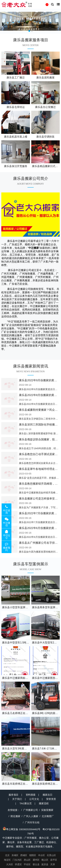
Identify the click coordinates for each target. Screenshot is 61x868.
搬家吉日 (47, 795)
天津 (53, 864)
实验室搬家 (47, 810)
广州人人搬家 (31, 816)
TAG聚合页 (26, 803)
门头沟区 (17, 860)
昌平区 (54, 860)
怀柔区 (18, 864)
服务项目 (14, 795)
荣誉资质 (51, 799)
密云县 (36, 864)
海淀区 (7, 860)
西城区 (24, 855)
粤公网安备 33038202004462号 (22, 829)
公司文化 (34, 799)
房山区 (27, 860)
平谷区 (27, 864)
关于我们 (17, 799)
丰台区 (41, 855)
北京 (7, 855)
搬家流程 (44, 803)
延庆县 (45, 864)
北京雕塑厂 (48, 816)
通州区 (36, 860)
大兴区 (10, 864)
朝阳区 (33, 855)
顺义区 (45, 860)
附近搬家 (15, 816)
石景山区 (51, 855)
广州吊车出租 (32, 822)
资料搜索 (31, 795)
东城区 (15, 855)
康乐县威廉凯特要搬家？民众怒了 (40, 410)
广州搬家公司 (31, 810)
